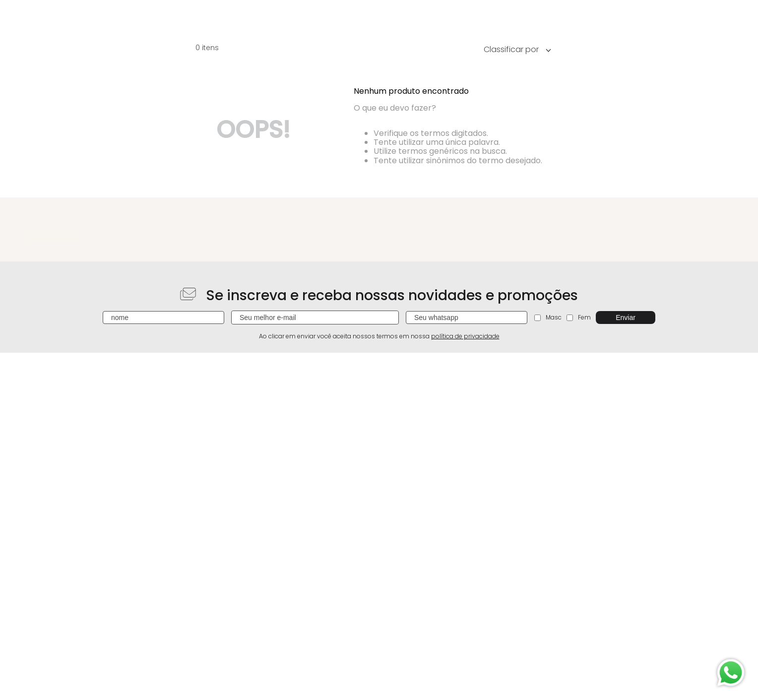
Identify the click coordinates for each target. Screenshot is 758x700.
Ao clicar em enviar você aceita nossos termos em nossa (379, 336)
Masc (548, 317)
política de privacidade (465, 336)
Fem (579, 317)
